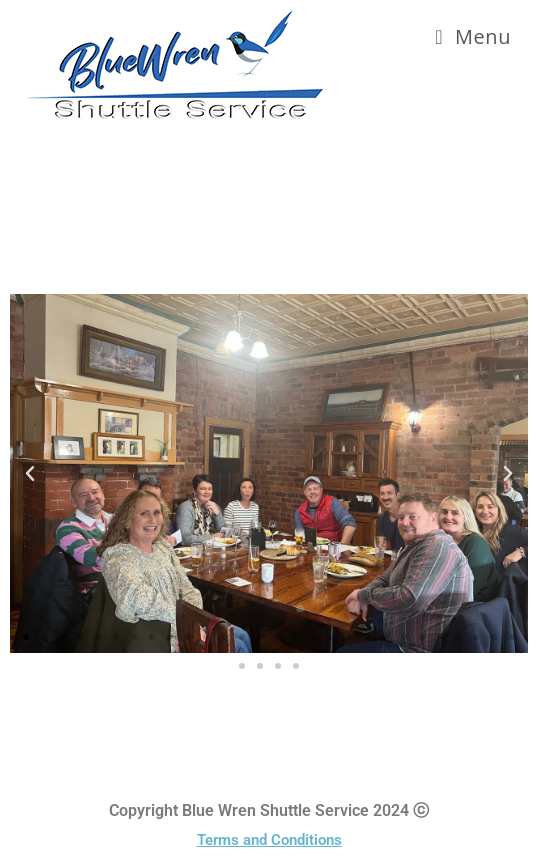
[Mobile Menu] (473, 36)
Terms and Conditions (269, 840)
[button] (30, 474)
